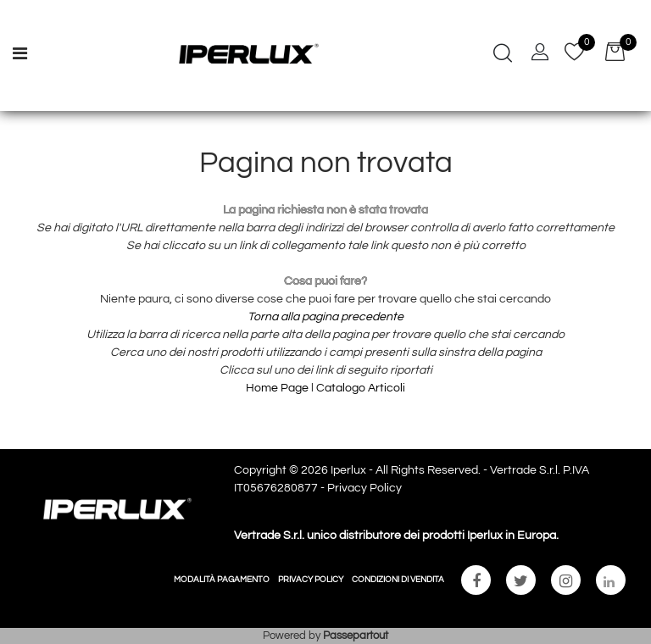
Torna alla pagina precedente (325, 317)
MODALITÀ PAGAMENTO (222, 580)
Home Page (278, 388)
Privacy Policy (364, 488)
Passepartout (356, 636)
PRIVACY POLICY (311, 580)
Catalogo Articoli (361, 388)
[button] (503, 55)
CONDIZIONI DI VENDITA (398, 580)
